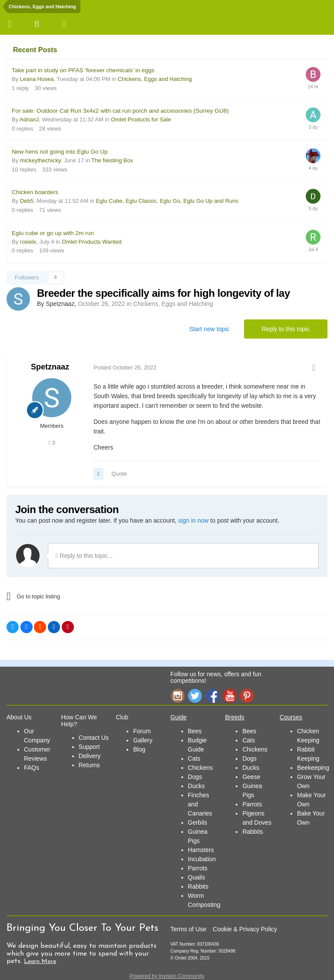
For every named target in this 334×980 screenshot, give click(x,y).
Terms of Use (188, 929)
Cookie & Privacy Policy (245, 929)
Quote (119, 474)
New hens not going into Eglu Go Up (60, 152)
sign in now (194, 520)
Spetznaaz (50, 367)
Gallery (143, 740)
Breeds (234, 717)
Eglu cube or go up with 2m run (53, 233)
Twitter (195, 696)
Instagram (177, 696)
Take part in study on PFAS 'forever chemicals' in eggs (83, 70)
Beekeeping (313, 768)
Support (89, 747)
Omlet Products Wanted (92, 242)
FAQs (32, 768)
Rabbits (198, 886)
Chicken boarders (35, 192)
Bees (195, 731)
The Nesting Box (112, 160)
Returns (89, 765)
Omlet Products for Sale (141, 119)
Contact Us (94, 738)
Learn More (40, 962)
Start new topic (209, 329)
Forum (142, 731)
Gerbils (197, 822)
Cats (194, 758)
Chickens (200, 768)
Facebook (212, 696)
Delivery (90, 756)
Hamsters (201, 850)
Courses (291, 717)
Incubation (202, 859)
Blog (139, 749)
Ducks (196, 786)
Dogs (195, 777)
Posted (125, 367)
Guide (179, 717)
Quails (197, 877)
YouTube (230, 696)
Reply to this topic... (84, 556)
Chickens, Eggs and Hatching (155, 79)
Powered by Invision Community (167, 976)
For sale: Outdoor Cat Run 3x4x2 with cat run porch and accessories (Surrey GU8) (120, 111)
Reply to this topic (286, 329)
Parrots (198, 868)
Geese (251, 777)
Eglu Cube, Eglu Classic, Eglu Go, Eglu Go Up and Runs (167, 201)
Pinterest (247, 696)
